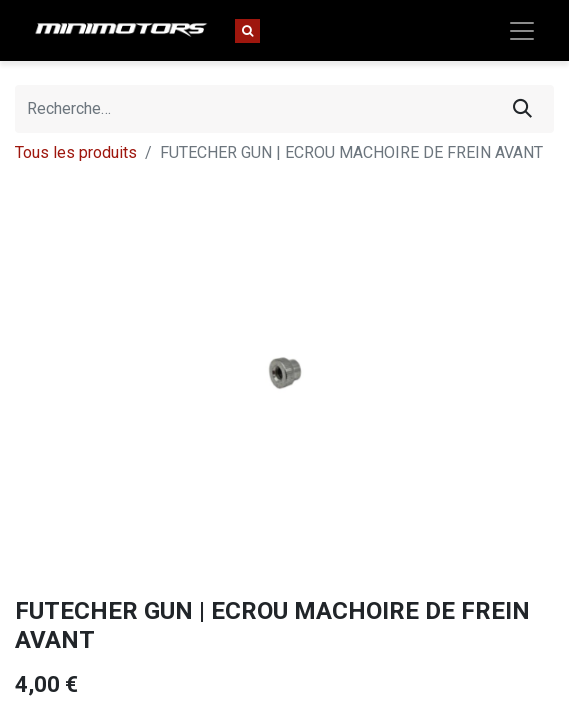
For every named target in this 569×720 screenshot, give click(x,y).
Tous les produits (76, 152)
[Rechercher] (522, 109)
